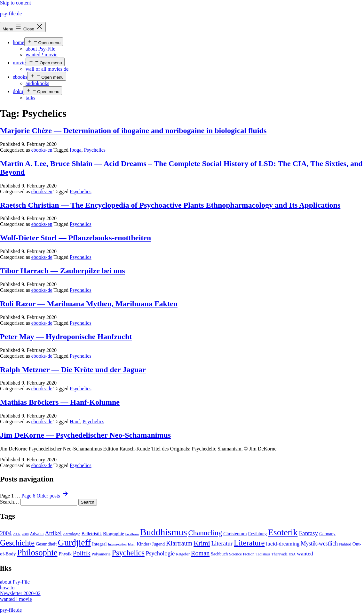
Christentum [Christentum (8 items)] (235, 534)
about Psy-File (40, 49)
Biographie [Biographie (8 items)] (114, 534)
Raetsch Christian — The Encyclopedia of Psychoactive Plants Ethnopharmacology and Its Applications (170, 205)
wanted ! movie (42, 55)
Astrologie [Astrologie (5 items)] (72, 534)
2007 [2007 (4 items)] (17, 534)
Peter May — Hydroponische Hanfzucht (66, 337)
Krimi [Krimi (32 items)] (202, 543)
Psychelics (95, 150)
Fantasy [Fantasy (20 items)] (308, 533)
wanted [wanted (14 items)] (305, 553)
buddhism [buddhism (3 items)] (132, 534)
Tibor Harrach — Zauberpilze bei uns (62, 271)
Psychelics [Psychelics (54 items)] (128, 553)
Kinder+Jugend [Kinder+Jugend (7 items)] (151, 544)
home (19, 42)
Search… (10, 502)
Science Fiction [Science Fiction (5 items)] (242, 554)
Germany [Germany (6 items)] (327, 534)
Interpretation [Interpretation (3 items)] (117, 544)
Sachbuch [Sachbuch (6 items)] (219, 554)
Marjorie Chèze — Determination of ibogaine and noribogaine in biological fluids (133, 131)
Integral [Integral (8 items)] (99, 544)
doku (18, 91)
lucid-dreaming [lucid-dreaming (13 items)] (283, 544)
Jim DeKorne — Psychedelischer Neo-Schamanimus (85, 435)
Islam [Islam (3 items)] (132, 544)
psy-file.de (11, 14)
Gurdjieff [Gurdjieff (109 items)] (74, 542)
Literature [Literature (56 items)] (249, 543)
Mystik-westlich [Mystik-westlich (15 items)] (319, 544)
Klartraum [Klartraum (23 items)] (179, 543)
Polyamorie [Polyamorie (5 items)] (101, 554)
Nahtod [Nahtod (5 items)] (345, 544)
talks (30, 98)
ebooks (20, 77)
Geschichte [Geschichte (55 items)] (17, 543)
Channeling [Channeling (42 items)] (205, 533)
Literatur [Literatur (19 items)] (222, 543)
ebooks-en (42, 150)
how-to (7, 588)
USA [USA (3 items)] (292, 554)
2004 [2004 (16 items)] (6, 533)
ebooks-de (42, 257)
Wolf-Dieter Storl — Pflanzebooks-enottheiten (75, 238)
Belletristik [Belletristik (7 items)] (92, 534)
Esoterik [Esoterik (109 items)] (283, 532)
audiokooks (37, 83)
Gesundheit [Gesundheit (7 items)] (46, 544)
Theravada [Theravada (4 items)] (280, 554)
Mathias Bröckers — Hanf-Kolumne (60, 402)
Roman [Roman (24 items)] (200, 553)
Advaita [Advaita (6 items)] (37, 534)
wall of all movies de (47, 69)
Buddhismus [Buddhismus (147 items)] (164, 532)
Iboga (75, 150)
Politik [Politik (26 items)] (82, 553)
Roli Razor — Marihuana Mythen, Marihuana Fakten (89, 304)
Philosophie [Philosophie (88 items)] (37, 553)
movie (19, 63)
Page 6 (28, 496)
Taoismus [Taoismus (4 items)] (263, 554)
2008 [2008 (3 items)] (25, 534)
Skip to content (16, 3)
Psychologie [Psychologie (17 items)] (160, 553)
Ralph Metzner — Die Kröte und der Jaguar (73, 370)
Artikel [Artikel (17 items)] (53, 533)
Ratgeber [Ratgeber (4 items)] (183, 554)
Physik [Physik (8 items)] (65, 554)
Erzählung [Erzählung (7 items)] (257, 534)
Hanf (75, 422)
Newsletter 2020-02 (20, 593)
